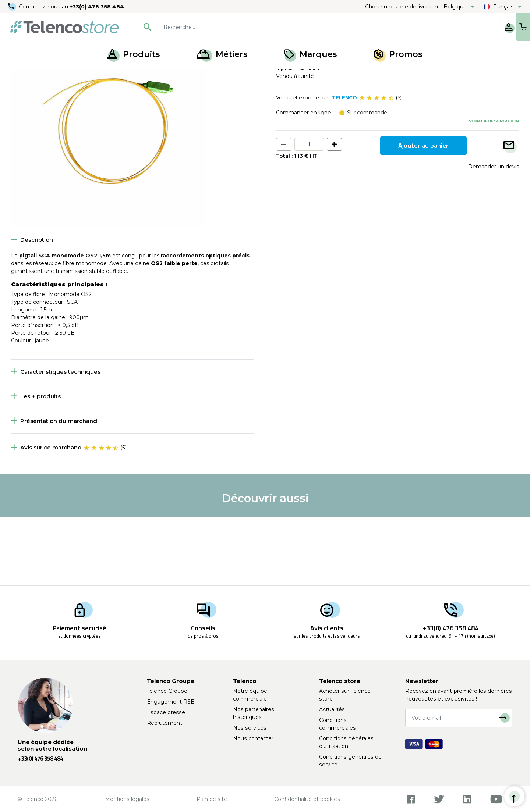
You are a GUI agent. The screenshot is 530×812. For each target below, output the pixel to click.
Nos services (250, 728)
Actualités (332, 709)
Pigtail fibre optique (102, 76)
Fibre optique (54, 76)
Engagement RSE (171, 702)
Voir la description (494, 189)
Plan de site (212, 799)
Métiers (222, 54)
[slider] (377, 166)
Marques (311, 54)
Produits (134, 54)
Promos (398, 54)
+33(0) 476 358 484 (98, 7)
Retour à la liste (34, 92)
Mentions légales (127, 799)
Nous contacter (253, 738)
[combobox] (295, 27)
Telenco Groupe (167, 691)
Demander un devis (494, 235)
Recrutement (165, 723)
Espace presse (166, 712)
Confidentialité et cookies (307, 799)
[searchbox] (306, 27)
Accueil (20, 76)
